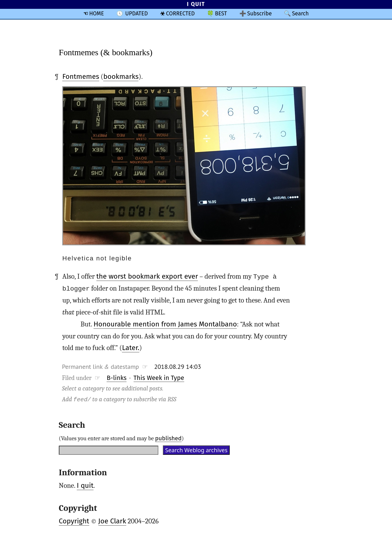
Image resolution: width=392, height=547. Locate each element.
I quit (85, 486)
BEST (221, 14)
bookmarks (121, 77)
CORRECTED (180, 14)
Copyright (74, 521)
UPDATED (137, 14)
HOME (97, 14)
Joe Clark (112, 521)
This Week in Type (159, 378)
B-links (117, 378)
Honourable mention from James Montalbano (165, 324)
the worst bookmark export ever (147, 276)
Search (300, 14)
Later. (131, 348)
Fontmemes (81, 77)
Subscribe (259, 14)
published (168, 438)
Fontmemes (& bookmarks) (106, 52)
